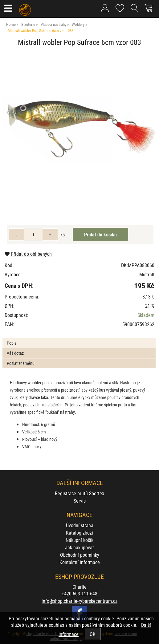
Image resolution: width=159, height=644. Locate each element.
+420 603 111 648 (79, 593)
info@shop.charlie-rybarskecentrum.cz (79, 601)
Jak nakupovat (79, 547)
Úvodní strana (80, 525)
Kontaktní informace (80, 562)
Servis (80, 501)
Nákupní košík (79, 540)
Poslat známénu (21, 363)
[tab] (79, 338)
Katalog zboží (79, 533)
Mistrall (147, 274)
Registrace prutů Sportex (79, 493)
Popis (12, 343)
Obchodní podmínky (80, 555)
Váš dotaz (15, 353)
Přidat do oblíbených (28, 254)
